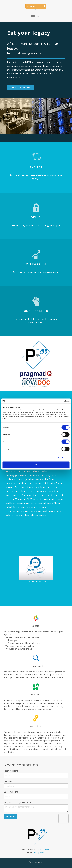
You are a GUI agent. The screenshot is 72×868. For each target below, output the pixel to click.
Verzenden (10, 816)
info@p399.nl (39, 852)
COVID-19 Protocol (36, 6)
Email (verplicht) (11, 792)
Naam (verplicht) (11, 771)
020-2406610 (44, 849)
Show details (62, 458)
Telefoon (8, 781)
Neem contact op (20, 87)
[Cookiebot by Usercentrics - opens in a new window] (57, 401)
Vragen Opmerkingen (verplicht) (18, 802)
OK (36, 465)
